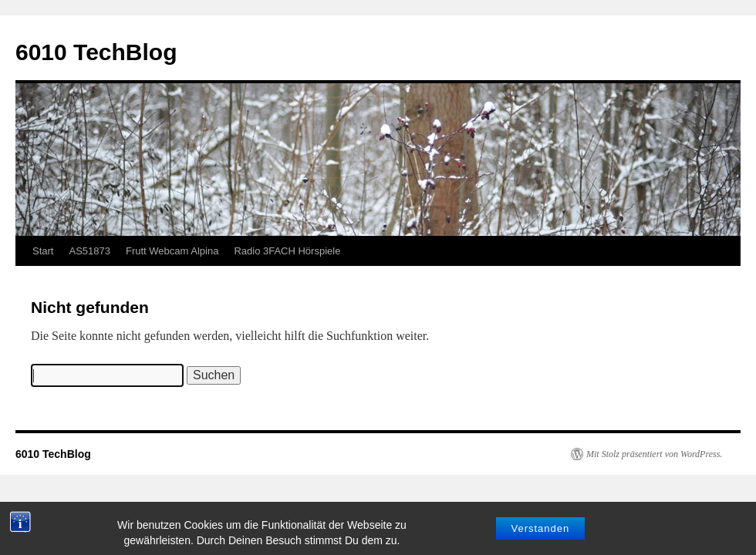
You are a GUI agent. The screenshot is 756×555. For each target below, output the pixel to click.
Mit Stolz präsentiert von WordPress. (654, 454)
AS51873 (89, 251)
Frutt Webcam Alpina (172, 251)
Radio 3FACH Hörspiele (287, 251)
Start (43, 251)
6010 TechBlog (96, 52)
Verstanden (541, 542)
